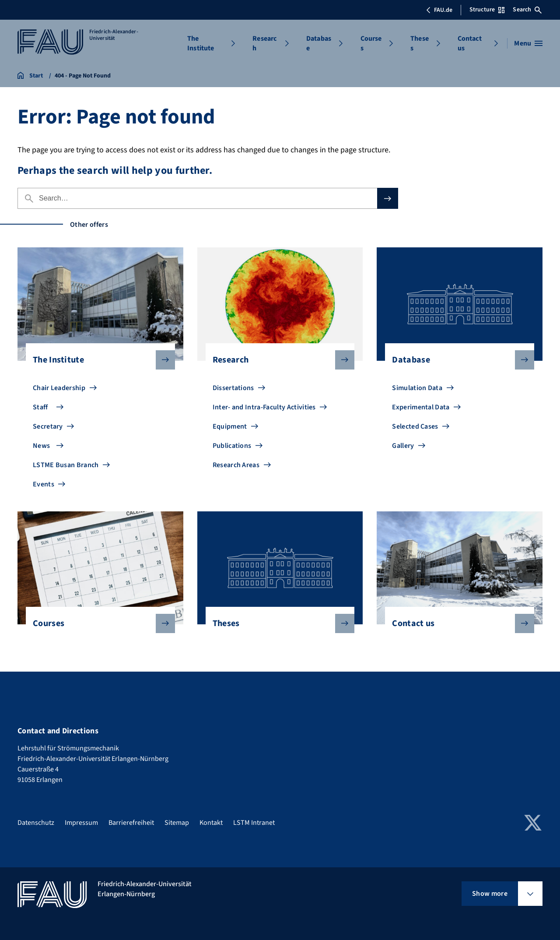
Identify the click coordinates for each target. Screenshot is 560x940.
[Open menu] (528, 43)
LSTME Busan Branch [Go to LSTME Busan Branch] (66, 465)
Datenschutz (36, 823)
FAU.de (439, 10)
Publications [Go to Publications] (232, 446)
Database (319, 43)
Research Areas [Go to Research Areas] (236, 465)
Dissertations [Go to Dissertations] (233, 388)
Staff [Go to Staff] (40, 407)
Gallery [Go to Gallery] (403, 446)
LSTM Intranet (254, 823)
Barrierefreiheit (131, 823)
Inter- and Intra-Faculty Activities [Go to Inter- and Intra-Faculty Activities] (264, 407)
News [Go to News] (41, 446)
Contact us (470, 43)
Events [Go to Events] (44, 484)
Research (264, 43)
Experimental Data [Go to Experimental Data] (421, 407)
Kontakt (211, 823)
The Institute (201, 43)
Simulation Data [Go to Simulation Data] (417, 388)
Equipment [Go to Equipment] (230, 426)
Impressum (81, 823)
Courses (371, 43)
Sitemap (177, 823)
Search (527, 10)
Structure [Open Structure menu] (487, 10)
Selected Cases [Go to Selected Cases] (415, 426)
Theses (420, 43)
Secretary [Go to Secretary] (48, 426)
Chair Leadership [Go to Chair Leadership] (59, 388)
